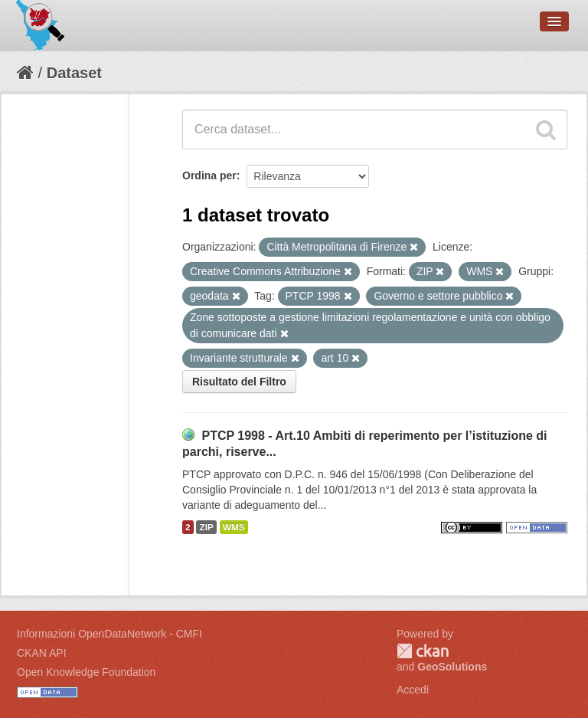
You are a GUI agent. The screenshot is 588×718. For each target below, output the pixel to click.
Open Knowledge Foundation (86, 672)
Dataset (74, 73)
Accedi (413, 690)
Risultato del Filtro (239, 382)
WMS (234, 527)
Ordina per (209, 175)
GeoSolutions (452, 667)
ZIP (206, 527)
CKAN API (42, 653)
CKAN (423, 651)
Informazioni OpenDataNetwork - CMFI (109, 634)
